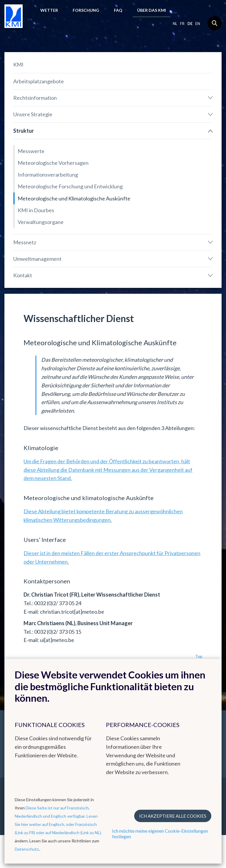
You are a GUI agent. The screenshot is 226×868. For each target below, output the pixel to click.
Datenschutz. (27, 849)
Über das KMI (152, 10)
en (198, 24)
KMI (18, 64)
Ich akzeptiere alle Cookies (173, 816)
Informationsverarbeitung (48, 175)
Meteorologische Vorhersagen (53, 163)
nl (175, 24)
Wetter (49, 10)
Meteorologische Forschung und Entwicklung (70, 186)
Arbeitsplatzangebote (39, 81)
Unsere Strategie (33, 114)
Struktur (24, 131)
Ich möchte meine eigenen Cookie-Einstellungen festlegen (160, 834)
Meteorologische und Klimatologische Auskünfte (74, 198)
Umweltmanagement (37, 259)
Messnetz (25, 242)
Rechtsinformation (35, 98)
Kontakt (23, 275)
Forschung (86, 10)
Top (199, 656)
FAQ (118, 10)
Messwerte (31, 151)
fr (182, 24)
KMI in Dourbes (36, 210)
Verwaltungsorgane (41, 222)
